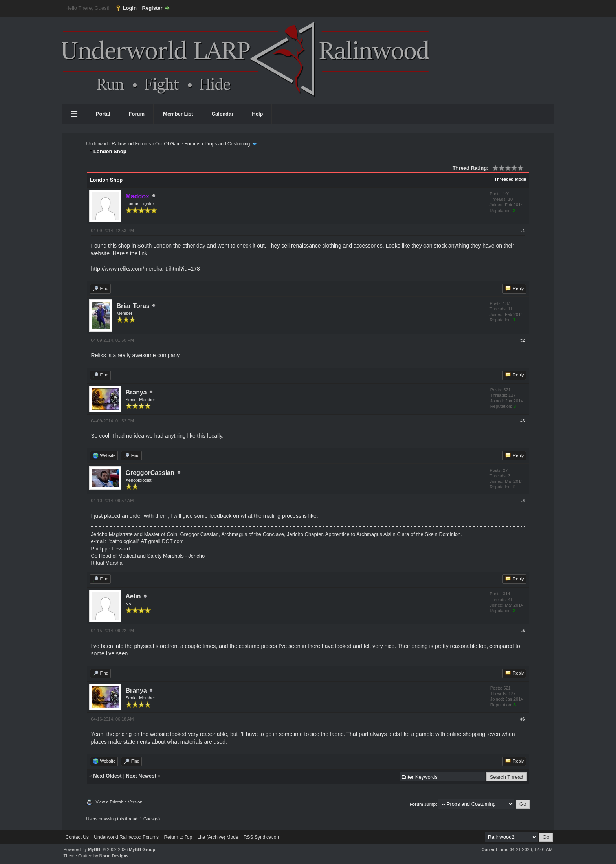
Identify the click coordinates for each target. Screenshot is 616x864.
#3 (522, 421)
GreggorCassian (150, 473)
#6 (522, 719)
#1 (522, 231)
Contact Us (77, 837)
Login (130, 8)
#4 (522, 501)
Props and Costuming (227, 144)
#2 (522, 340)
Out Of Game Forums (178, 144)
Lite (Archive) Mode (218, 837)
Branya (136, 392)
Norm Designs (114, 856)
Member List (178, 114)
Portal (103, 114)
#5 (522, 631)
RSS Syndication (261, 837)
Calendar (223, 114)
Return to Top (178, 837)
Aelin (133, 596)
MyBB (94, 849)
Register (152, 8)
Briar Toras (133, 306)
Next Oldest (107, 776)
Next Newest (141, 776)
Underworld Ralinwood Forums (119, 144)
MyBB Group (142, 849)
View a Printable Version (119, 802)
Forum (137, 114)
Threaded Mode (510, 179)
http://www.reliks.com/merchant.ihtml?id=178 (146, 269)
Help (257, 114)
